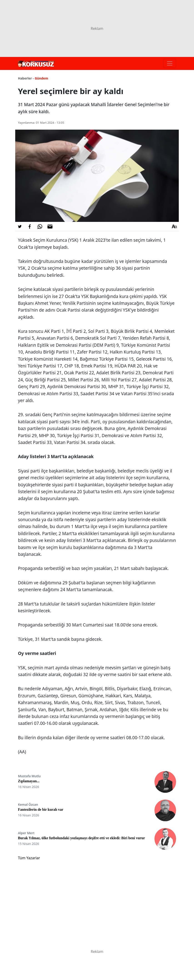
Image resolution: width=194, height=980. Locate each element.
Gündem (41, 78)
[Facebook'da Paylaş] (30, 226)
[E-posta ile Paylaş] (50, 226)
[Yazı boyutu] (174, 226)
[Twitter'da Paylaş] (20, 226)
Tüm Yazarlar (29, 858)
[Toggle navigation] (170, 63)
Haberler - (26, 78)
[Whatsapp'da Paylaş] (40, 226)
